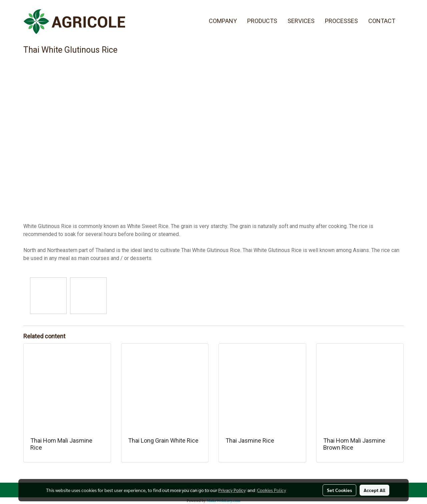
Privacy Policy (232, 490)
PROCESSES (341, 21)
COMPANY (223, 21)
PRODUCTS (262, 21)
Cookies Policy (272, 490)
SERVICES (301, 21)
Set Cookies (339, 490)
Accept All (374, 490)
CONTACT (382, 21)
